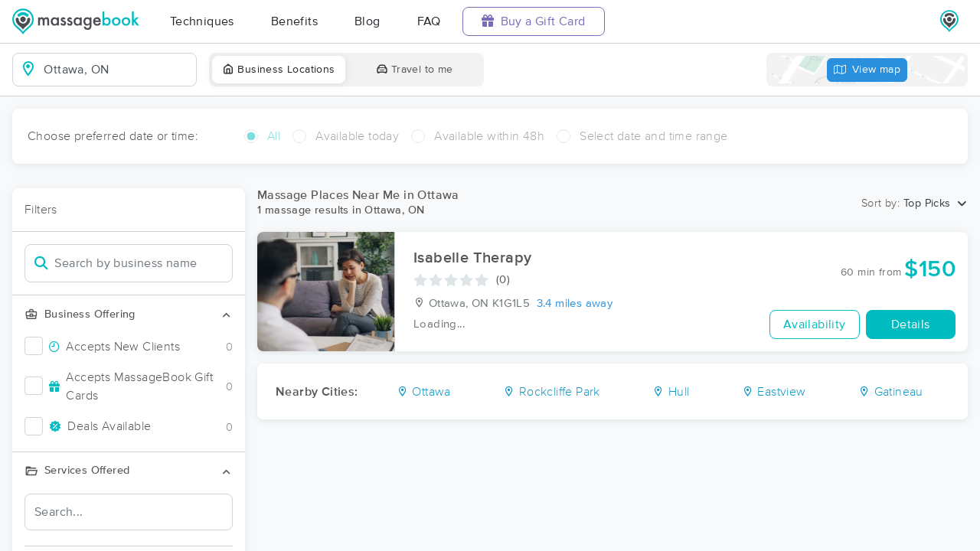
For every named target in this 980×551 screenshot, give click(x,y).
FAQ (429, 21)
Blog (367, 21)
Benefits (294, 21)
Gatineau (891, 392)
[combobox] (117, 70)
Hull (671, 392)
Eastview (774, 392)
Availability (815, 324)
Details (911, 324)
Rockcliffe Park (552, 392)
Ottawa (424, 392)
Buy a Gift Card (534, 21)
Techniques (202, 21)
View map (867, 70)
